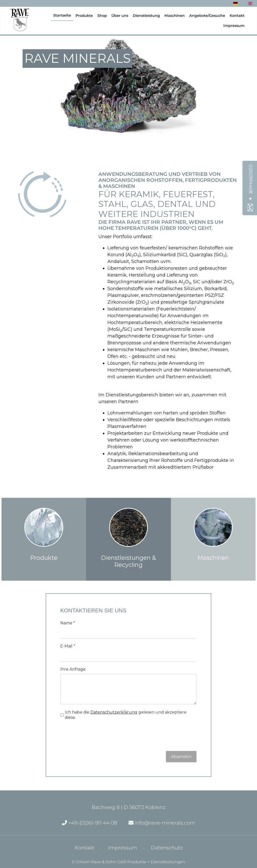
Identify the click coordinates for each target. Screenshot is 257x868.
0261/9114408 (251, 179)
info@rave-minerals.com (162, 823)
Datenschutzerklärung (114, 712)
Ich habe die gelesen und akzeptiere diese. (126, 715)
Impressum (234, 26)
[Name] (128, 633)
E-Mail (68, 646)
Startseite (62, 15)
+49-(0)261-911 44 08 (90, 823)
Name (68, 623)
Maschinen (175, 16)
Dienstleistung (146, 16)
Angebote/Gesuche (207, 16)
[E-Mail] (128, 656)
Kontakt (237, 16)
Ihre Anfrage (73, 669)
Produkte (84, 16)
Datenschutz (167, 848)
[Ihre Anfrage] (128, 689)
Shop (102, 16)
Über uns (120, 16)
